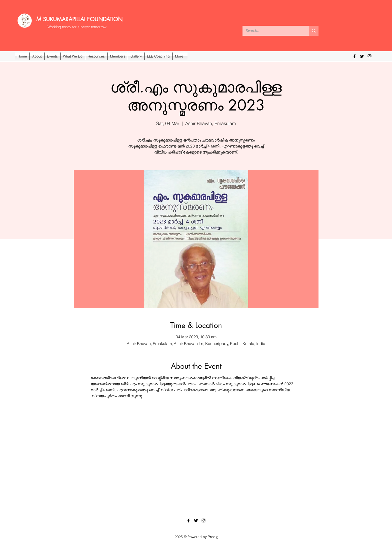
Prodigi (213, 537)
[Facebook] (354, 56)
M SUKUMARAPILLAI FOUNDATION (79, 19)
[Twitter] (362, 56)
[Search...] (272, 31)
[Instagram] (369, 56)
